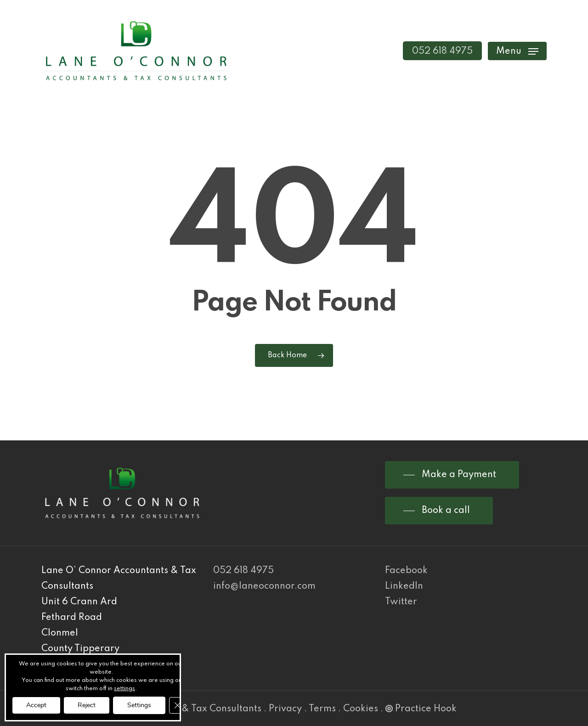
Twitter (401, 602)
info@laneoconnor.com (264, 586)
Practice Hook (421, 709)
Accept (36, 705)
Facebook (406, 571)
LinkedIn (404, 586)
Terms (322, 709)
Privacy (285, 709)
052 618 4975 (243, 571)
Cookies (361, 709)
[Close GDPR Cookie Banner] (177, 705)
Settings (139, 705)
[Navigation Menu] (517, 51)
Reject (87, 705)
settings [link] (124, 689)
